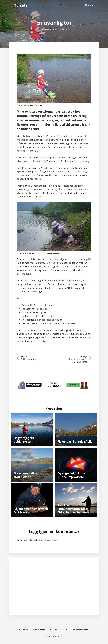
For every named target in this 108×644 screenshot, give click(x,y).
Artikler (38, 29)
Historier (48, 29)
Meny (91, 5)
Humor (57, 29)
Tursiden (22, 5)
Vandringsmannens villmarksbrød (78, 359)
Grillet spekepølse (30, 358)
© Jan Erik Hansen (54, 636)
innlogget (32, 540)
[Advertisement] (54, 589)
